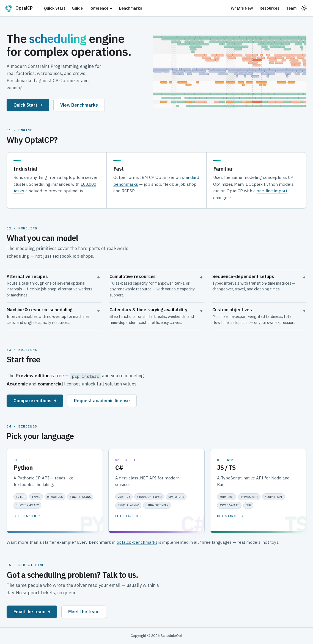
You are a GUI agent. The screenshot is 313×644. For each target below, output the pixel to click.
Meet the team (84, 611)
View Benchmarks (79, 105)
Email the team (32, 611)
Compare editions (35, 400)
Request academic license (102, 400)
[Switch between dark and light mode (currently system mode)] (304, 8)
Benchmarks (131, 8)
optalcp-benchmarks (137, 542)
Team (291, 8)
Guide (77, 8)
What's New (242, 8)
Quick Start (55, 8)
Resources (270, 8)
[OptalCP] (21, 8)
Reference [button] (99, 8)
